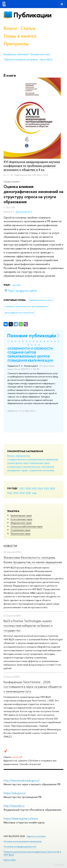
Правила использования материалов (21, 59)
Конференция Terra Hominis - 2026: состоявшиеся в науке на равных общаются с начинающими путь (33, 687)
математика (48, 467)
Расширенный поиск (40, 54)
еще (34, 493)
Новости (10, 546)
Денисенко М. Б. (24, 212)
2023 (46, 488)
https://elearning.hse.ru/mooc (21, 818)
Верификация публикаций (16, 54)
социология (35, 470)
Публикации (32, 15)
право (25, 470)
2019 (22, 493)
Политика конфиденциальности (20, 847)
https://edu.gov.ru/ (15, 793)
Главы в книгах (20, 36)
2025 (34, 488)
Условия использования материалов (23, 841)
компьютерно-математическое (24, 467)
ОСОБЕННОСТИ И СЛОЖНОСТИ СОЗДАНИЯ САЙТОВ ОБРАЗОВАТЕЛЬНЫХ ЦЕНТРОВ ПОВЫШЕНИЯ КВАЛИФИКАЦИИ (30, 354)
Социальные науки (20, 530)
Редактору (59, 864)
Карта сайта (10, 860)
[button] (9, 341)
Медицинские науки (21, 523)
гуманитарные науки (18, 463)
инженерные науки (40, 463)
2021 (10, 493)
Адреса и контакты (36, 836)
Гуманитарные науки (21, 515)
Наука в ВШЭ (46, 59)
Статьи (28, 28)
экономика (48, 470)
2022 (52, 488)
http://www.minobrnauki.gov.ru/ (22, 780)
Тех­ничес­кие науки (20, 533)
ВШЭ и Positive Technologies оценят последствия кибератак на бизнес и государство (28, 626)
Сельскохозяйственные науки (27, 526)
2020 (16, 493)
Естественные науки (21, 519)
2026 (28, 488)
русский (16, 285)
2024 (40, 488)
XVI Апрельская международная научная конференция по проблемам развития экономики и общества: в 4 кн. (32, 166)
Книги (10, 28)
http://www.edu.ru (14, 806)
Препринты (16, 44)
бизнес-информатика (18, 456)
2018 (28, 493)
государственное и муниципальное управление (33, 459)
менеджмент (14, 470)
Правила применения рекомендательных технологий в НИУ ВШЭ (32, 853)
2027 (22, 488)
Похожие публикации (32, 336)
